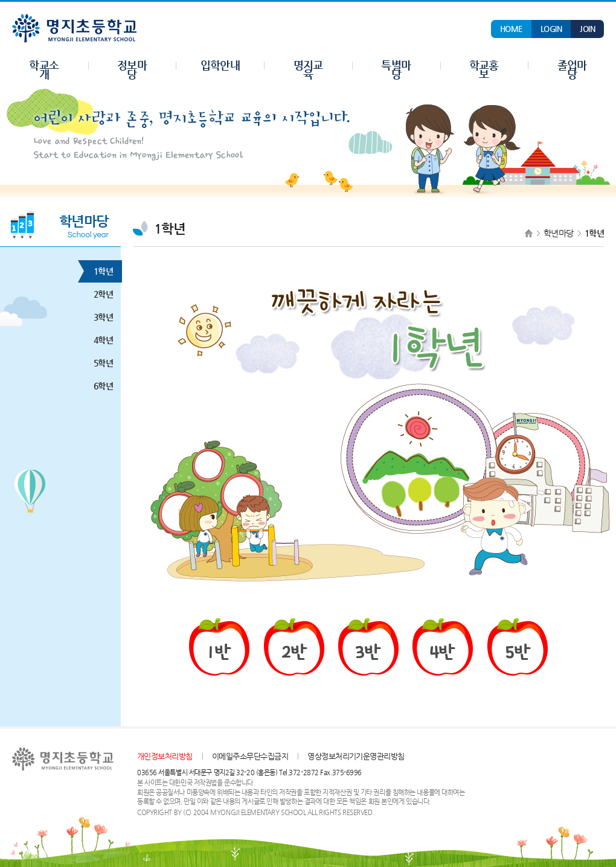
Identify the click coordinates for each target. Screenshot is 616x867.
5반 (518, 647)
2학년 (99, 294)
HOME (511, 29)
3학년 (99, 317)
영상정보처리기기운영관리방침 (356, 756)
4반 (443, 647)
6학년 (99, 386)
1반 (219, 647)
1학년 (99, 271)
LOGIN (551, 29)
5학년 (99, 363)
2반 (294, 647)
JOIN (587, 29)
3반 (368, 647)
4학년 (99, 340)
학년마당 (559, 233)
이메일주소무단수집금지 (250, 756)
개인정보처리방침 (165, 756)
